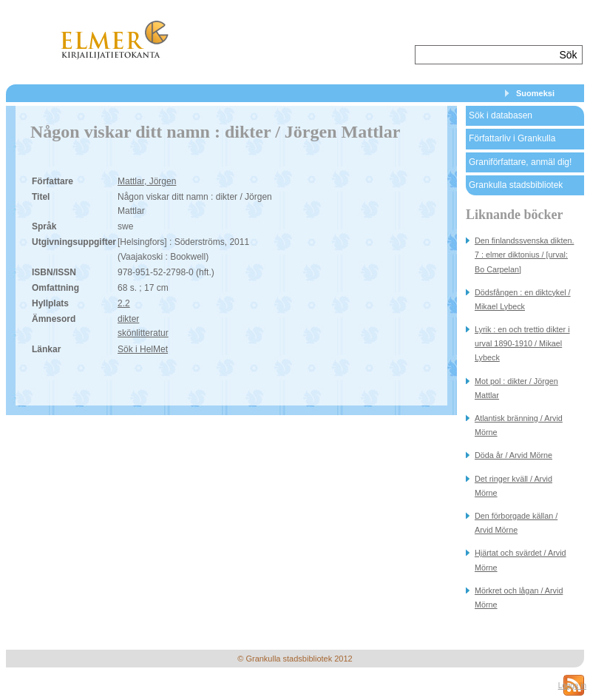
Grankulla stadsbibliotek (516, 185)
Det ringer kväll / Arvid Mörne (513, 486)
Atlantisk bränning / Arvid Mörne (519, 425)
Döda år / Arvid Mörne (513, 455)
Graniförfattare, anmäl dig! (520, 162)
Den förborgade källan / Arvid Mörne (516, 523)
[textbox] (485, 55)
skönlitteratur (143, 333)
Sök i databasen (501, 115)
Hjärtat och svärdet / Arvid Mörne (521, 560)
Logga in (572, 686)
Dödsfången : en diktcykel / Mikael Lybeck (523, 299)
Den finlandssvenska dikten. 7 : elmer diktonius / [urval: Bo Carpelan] (524, 255)
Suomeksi (535, 93)
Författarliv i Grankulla (512, 138)
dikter (128, 319)
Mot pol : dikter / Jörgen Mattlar (516, 388)
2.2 (124, 303)
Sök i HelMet (143, 349)
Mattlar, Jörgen (147, 181)
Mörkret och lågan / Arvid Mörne (519, 598)
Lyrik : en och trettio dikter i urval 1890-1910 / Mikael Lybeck (522, 343)
